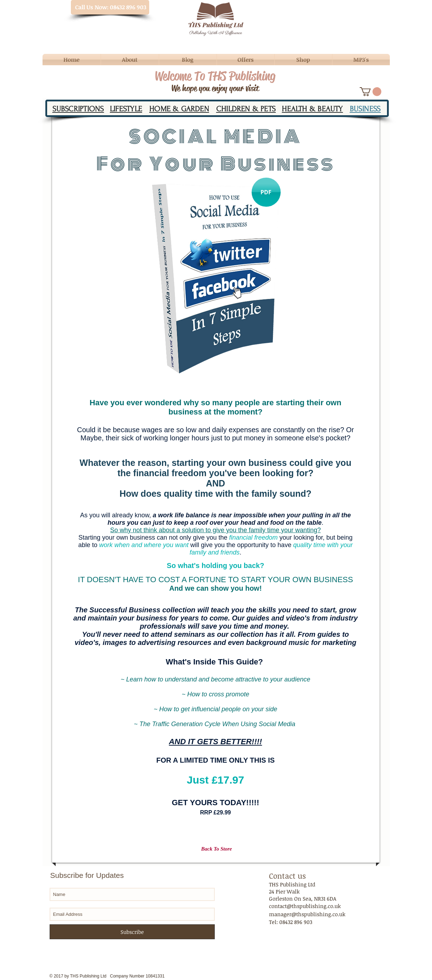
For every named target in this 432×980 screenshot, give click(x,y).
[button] (371, 92)
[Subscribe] (132, 932)
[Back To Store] (217, 849)
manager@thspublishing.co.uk (307, 914)
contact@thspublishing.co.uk (305, 906)
